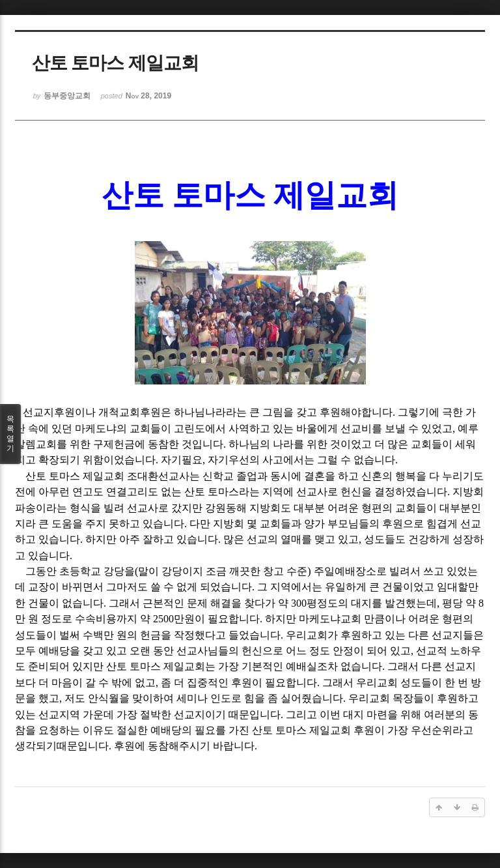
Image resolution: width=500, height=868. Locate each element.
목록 (10, 434)
